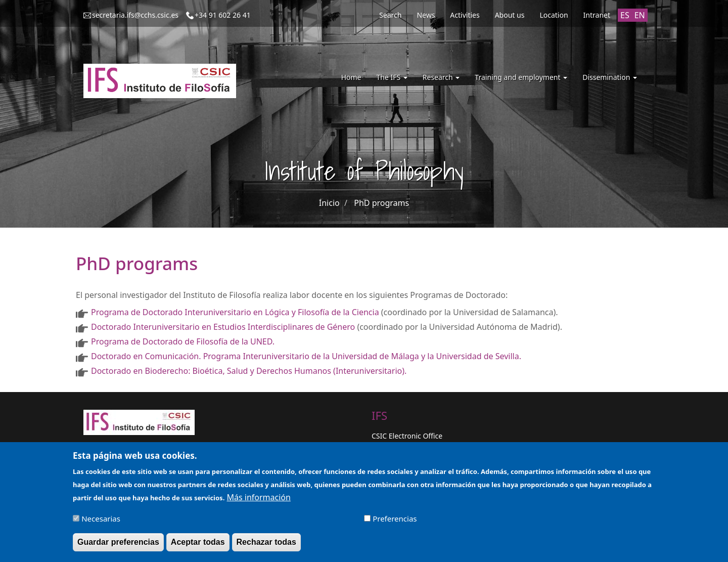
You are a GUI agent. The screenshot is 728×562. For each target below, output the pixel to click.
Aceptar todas (198, 547)
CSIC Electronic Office (407, 436)
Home (351, 77)
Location (554, 15)
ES (625, 15)
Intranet (597, 15)
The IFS (392, 77)
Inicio (329, 203)
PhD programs (381, 203)
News (426, 15)
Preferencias (395, 523)
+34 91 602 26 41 (223, 15)
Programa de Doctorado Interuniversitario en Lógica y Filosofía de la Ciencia (235, 312)
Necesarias (101, 523)
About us (510, 15)
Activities (465, 15)
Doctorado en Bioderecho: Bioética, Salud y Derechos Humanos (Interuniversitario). (249, 371)
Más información (258, 502)
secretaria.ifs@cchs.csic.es (135, 15)
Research (441, 77)
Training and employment (521, 77)
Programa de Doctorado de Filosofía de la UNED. (183, 341)
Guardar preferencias (118, 547)
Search (390, 15)
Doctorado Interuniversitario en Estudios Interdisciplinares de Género (223, 327)
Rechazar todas (266, 547)
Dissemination (610, 77)
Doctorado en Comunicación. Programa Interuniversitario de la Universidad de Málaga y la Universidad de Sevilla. (306, 356)
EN (640, 15)
